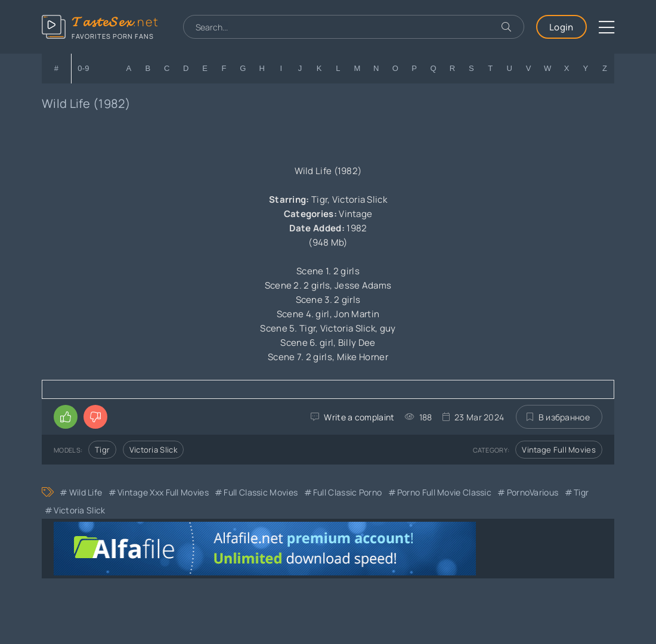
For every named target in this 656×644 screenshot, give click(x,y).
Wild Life (86, 492)
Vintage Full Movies (559, 450)
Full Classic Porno (347, 492)
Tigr (102, 450)
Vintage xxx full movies (163, 492)
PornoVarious (533, 492)
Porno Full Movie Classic (444, 492)
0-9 (83, 68)
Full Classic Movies (261, 492)
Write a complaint (359, 417)
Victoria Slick (153, 450)
